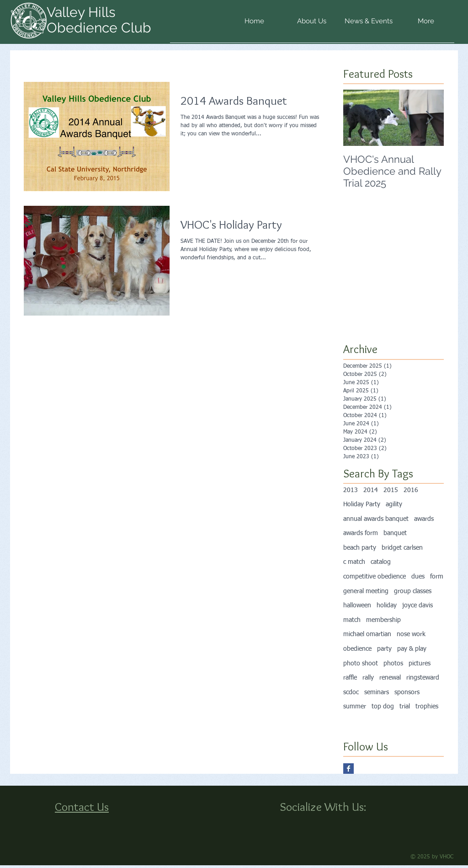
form (437, 577)
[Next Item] (429, 118)
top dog (383, 707)
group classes (413, 591)
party (384, 649)
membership (383, 620)
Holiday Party (362, 504)
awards (424, 519)
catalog (381, 562)
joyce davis (417, 605)
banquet (395, 533)
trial (405, 707)
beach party (360, 548)
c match (354, 562)
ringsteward (423, 678)
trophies (427, 707)
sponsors (407, 692)
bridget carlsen (402, 548)
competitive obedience (375, 577)
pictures (420, 664)
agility (394, 504)
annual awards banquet (376, 519)
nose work (411, 634)
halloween (357, 605)
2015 (391, 490)
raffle (350, 678)
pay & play (412, 649)
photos (393, 664)
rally (368, 678)
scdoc (351, 692)
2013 (351, 490)
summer (355, 707)
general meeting (366, 591)
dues (418, 577)
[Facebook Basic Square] (348, 769)
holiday (387, 605)
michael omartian (367, 634)
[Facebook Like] (300, 825)
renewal (390, 678)
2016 (411, 490)
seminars (377, 692)
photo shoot (361, 664)
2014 (371, 490)
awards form (361, 533)
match (352, 620)
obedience (357, 649)
